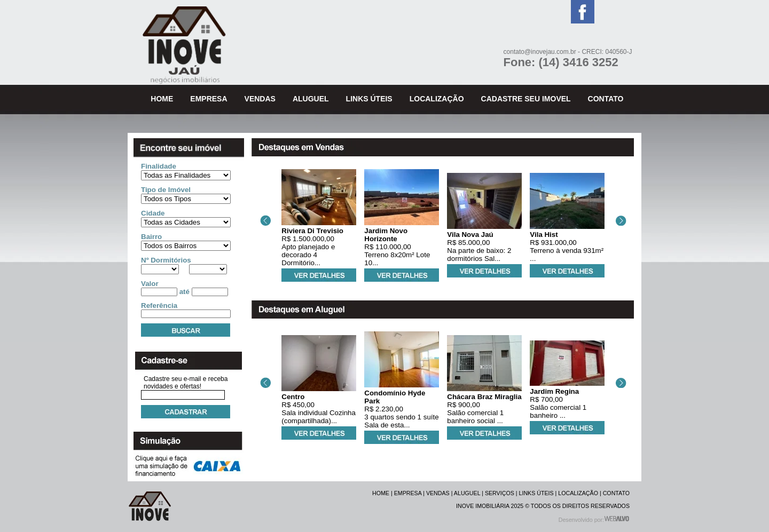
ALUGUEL (467, 493)
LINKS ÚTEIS (536, 493)
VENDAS (438, 493)
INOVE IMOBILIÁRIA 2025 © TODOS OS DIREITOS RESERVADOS (543, 506)
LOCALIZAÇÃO (578, 493)
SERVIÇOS (500, 493)
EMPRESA (408, 493)
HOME (381, 493)
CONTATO (616, 493)
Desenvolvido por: (594, 520)
